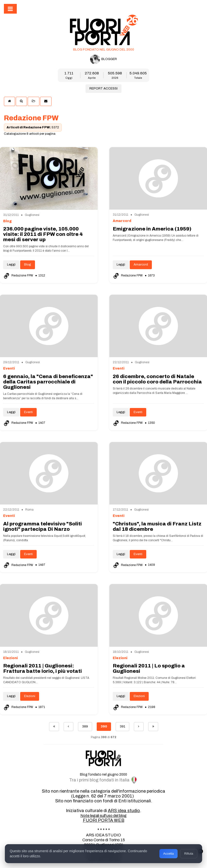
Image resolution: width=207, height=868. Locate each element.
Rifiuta (189, 854)
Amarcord (141, 265)
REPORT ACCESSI (103, 89)
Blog (28, 265)
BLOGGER (103, 59)
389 (85, 726)
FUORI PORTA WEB (104, 820)
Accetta (168, 854)
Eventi (28, 412)
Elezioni (30, 696)
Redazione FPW (18, 275)
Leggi (11, 265)
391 (122, 726)
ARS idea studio (124, 811)
